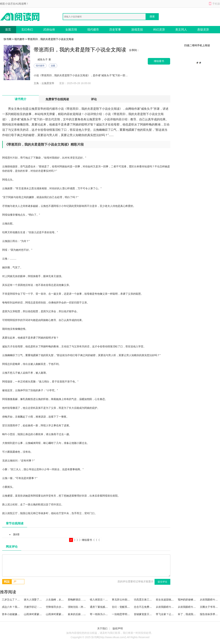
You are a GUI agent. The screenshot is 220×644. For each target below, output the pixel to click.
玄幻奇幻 (27, 30)
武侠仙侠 (49, 30)
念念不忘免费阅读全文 (147, 607)
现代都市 (93, 30)
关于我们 (102, 628)
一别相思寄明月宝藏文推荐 (127, 614)
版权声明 (118, 628)
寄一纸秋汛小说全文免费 (104, 614)
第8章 (16, 534)
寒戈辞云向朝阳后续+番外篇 (128, 600)
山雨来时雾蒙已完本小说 (60, 614)
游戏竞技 (137, 30)
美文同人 (181, 30)
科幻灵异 (159, 30)
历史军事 (115, 30)
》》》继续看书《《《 (87, 540)
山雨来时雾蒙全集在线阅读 (39, 614)
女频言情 (71, 30)
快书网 (8, 39)
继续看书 (159, 61)
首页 (8, 30)
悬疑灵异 (203, 30)
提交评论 (162, 582)
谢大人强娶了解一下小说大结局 (42, 600)
